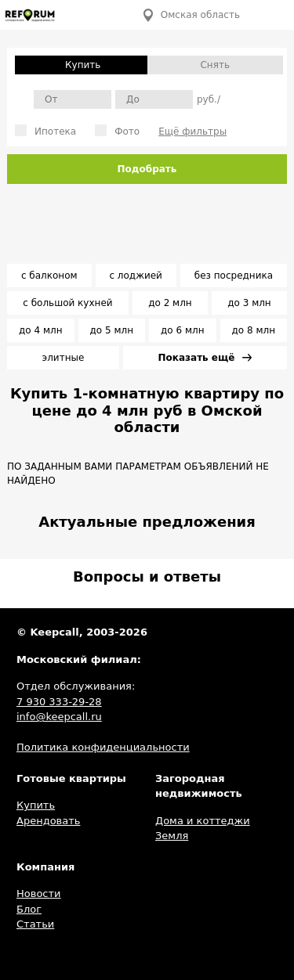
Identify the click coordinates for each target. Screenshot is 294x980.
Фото (117, 131)
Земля (172, 836)
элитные (64, 358)
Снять (215, 65)
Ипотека (45, 131)
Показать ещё (205, 358)
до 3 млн (249, 303)
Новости (39, 894)
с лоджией (136, 276)
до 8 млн (254, 330)
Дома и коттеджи (203, 821)
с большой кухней (67, 303)
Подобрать (147, 169)
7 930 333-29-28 (59, 702)
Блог (29, 909)
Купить (36, 805)
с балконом (49, 276)
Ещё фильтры (192, 132)
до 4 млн (40, 330)
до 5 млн (112, 330)
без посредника (234, 276)
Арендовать (48, 821)
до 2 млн (170, 303)
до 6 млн (182, 330)
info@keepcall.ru (59, 717)
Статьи (35, 924)
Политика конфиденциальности (103, 747)
